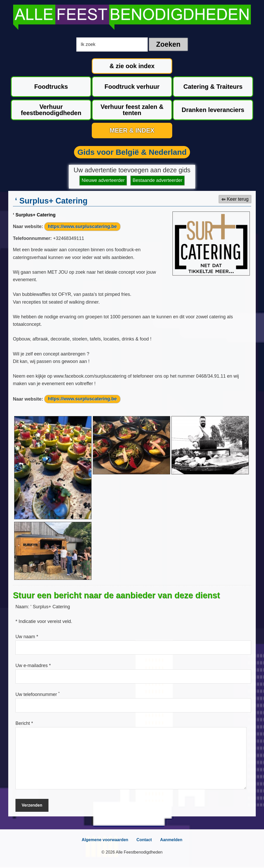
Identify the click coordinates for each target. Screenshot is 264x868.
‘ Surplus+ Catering (34, 215)
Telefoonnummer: (32, 238)
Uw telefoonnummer (38, 694)
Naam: (23, 607)
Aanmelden (171, 840)
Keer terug (238, 199)
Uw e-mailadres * (33, 666)
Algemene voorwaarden (105, 840)
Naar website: (28, 226)
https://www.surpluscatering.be (82, 226)
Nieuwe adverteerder (103, 180)
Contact (144, 840)
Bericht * (24, 723)
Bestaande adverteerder (157, 180)
